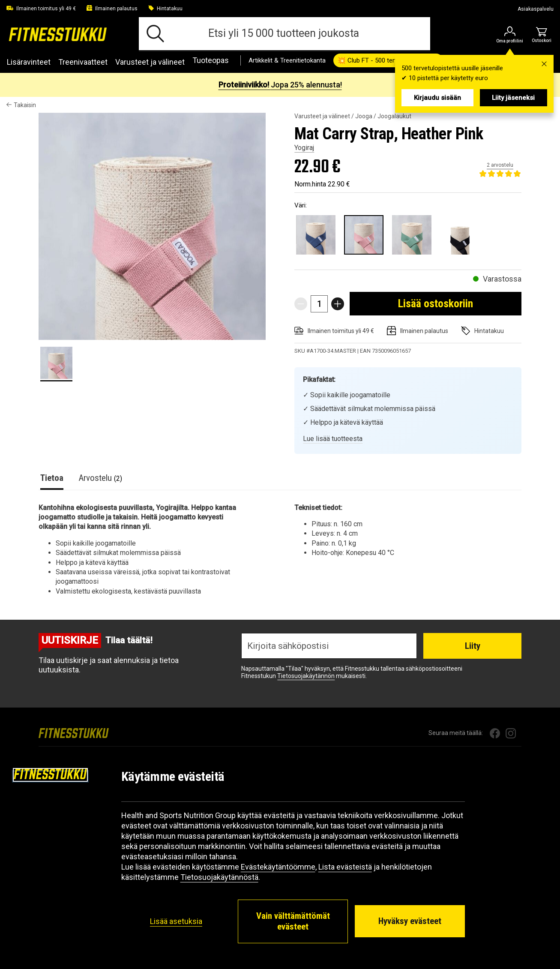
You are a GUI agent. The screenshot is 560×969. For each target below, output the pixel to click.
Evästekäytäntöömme (278, 867)
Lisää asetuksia (176, 921)
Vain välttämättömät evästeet (293, 921)
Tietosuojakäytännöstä (219, 877)
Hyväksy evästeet (410, 921)
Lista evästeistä (345, 867)
